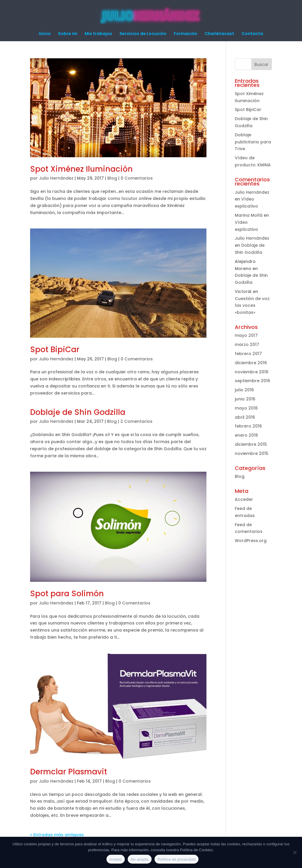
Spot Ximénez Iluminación (81, 169)
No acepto (140, 859)
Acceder (244, 499)
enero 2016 (246, 435)
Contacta (252, 34)
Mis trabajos (98, 34)
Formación (186, 34)
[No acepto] (295, 852)
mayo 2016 (246, 408)
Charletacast (219, 34)
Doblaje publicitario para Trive (253, 142)
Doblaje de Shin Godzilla (78, 412)
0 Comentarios (137, 178)
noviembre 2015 (252, 453)
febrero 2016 (248, 426)
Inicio (45, 34)
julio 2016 (244, 390)
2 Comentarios (136, 421)
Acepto (116, 859)
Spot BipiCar (55, 349)
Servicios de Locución (143, 34)
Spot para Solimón (67, 594)
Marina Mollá (249, 215)
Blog (112, 178)
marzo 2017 (247, 344)
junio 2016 (245, 399)
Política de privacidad (177, 859)
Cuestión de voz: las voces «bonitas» (252, 306)
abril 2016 (245, 417)
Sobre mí (68, 34)
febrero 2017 (248, 354)
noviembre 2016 (252, 372)
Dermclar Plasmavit (69, 772)
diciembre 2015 (251, 444)
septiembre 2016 (252, 381)
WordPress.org (251, 541)
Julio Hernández (56, 178)
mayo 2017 (246, 335)
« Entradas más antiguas (57, 835)
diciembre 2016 (251, 363)
